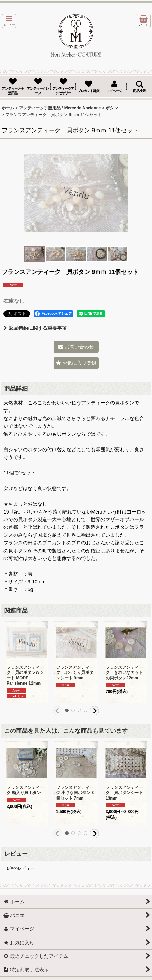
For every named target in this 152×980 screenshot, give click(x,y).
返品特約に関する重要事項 (35, 328)
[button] (9, 21)
